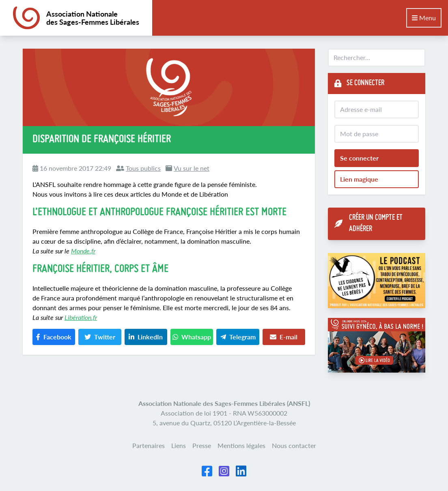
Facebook (54, 337)
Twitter (100, 337)
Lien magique (359, 179)
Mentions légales (241, 445)
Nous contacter (294, 445)
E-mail (284, 337)
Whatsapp (192, 337)
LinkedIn (146, 337)
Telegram (238, 337)
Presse (202, 445)
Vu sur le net (192, 168)
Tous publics (143, 168)
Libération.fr (81, 317)
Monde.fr (83, 251)
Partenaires (149, 445)
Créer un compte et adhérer (368, 224)
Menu (424, 18)
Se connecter (359, 158)
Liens (179, 445)
